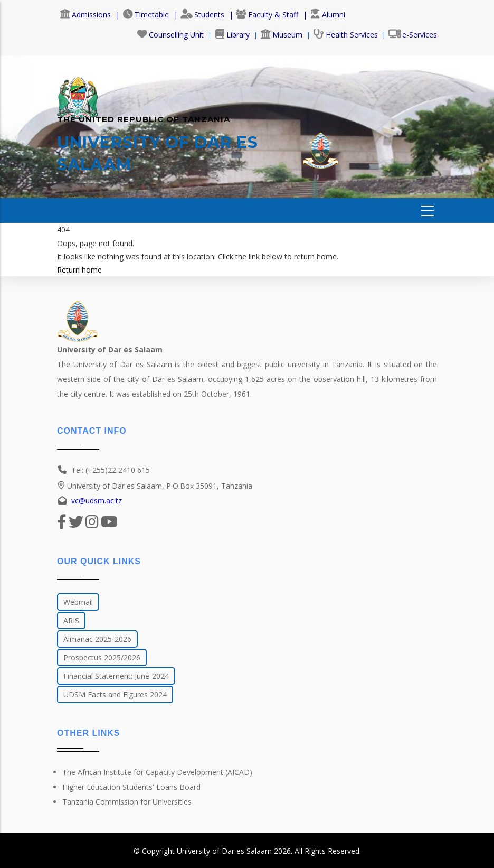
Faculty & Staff (267, 15)
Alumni (327, 15)
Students (202, 15)
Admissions (85, 15)
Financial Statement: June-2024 (116, 676)
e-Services (413, 35)
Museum (281, 35)
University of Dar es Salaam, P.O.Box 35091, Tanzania (155, 486)
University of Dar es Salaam (224, 851)
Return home (79, 270)
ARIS (71, 620)
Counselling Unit (170, 35)
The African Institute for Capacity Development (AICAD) (157, 772)
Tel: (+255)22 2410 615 (111, 470)
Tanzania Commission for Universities (127, 802)
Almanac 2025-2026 (97, 639)
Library (232, 35)
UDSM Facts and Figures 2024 (115, 694)
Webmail (78, 602)
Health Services (345, 35)
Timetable (146, 15)
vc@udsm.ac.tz (97, 501)
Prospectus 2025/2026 (102, 657)
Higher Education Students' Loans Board (131, 787)
